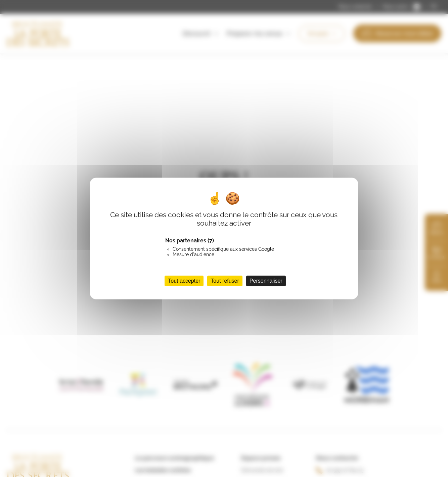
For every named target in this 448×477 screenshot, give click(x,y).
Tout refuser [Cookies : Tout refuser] (225, 281)
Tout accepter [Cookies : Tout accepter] (184, 281)
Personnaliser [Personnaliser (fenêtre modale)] (266, 281)
